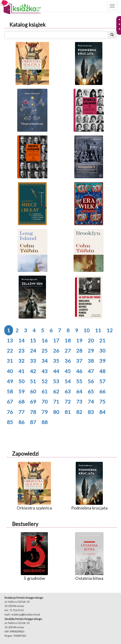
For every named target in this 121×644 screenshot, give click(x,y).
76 (10, 412)
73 (79, 402)
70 (45, 402)
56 (91, 381)
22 (10, 351)
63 (68, 391)
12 (110, 330)
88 (45, 422)
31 (10, 361)
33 (33, 361)
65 (91, 391)
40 (10, 371)
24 (33, 351)
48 (102, 371)
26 (56, 351)
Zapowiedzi (25, 454)
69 (33, 402)
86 (21, 422)
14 (21, 340)
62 (56, 391)
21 (102, 340)
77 (21, 412)
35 (56, 361)
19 (79, 340)
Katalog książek (27, 25)
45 (68, 371)
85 (10, 422)
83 (91, 412)
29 (91, 351)
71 (56, 402)
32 (21, 361)
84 (102, 412)
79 (45, 412)
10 (87, 330)
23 (21, 351)
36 (68, 361)
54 (68, 381)
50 (21, 381)
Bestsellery (25, 524)
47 (91, 371)
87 (33, 422)
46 (79, 371)
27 (68, 351)
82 (79, 412)
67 (10, 402)
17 (56, 340)
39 (102, 361)
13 (10, 340)
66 (102, 391)
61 (45, 391)
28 (79, 351)
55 (79, 381)
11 (98, 330)
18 (68, 340)
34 (45, 361)
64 (79, 391)
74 (91, 402)
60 (33, 391)
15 (33, 340)
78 (33, 412)
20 (91, 340)
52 (45, 381)
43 (45, 371)
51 (33, 381)
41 (21, 371)
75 (102, 402)
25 (45, 351)
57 (102, 381)
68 (21, 402)
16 (45, 340)
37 (79, 361)
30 (102, 351)
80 (56, 412)
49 (10, 381)
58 (10, 391)
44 (56, 371)
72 (68, 402)
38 (91, 361)
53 (56, 381)
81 (68, 412)
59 (21, 391)
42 (33, 371)
